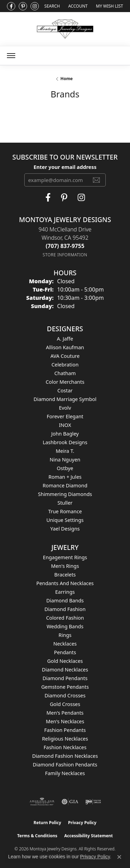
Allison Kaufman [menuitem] (65, 347)
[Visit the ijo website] (93, 802)
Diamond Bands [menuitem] (65, 600)
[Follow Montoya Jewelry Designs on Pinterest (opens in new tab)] (23, 6)
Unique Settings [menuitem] (65, 520)
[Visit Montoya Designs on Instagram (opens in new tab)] (35, 6)
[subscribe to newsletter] (96, 180)
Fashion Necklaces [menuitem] (65, 747)
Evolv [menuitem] (65, 408)
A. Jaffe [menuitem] (65, 339)
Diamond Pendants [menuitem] (65, 678)
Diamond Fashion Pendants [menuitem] (65, 765)
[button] (51, 6)
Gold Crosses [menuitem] (65, 704)
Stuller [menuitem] (65, 503)
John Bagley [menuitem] (65, 434)
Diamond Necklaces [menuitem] (65, 670)
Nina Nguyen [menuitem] (65, 460)
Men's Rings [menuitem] (65, 566)
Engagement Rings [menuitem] (65, 557)
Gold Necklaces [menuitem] (65, 661)
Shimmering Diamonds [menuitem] (65, 494)
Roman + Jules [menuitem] (65, 477)
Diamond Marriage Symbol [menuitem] (65, 399)
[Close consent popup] (119, 857)
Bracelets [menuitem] (65, 575)
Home (67, 79)
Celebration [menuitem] (65, 365)
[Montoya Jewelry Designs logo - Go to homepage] (65, 29)
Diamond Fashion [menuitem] (65, 609)
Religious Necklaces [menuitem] (65, 739)
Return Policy (47, 823)
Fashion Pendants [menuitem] (65, 730)
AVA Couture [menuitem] (65, 356)
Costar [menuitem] (65, 390)
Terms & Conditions (37, 836)
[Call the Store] (65, 246)
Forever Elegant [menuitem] (65, 416)
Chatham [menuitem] (65, 373)
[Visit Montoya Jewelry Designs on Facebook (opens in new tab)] (11, 6)
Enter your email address (65, 167)
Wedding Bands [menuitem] (65, 626)
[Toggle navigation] (11, 56)
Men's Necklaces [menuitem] (65, 721)
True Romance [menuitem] (65, 511)
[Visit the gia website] (70, 802)
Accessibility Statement (88, 836)
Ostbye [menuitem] (65, 468)
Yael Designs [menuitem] (65, 529)
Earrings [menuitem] (65, 592)
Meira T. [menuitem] (65, 451)
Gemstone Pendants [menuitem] (65, 687)
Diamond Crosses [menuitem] (65, 695)
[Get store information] (65, 255)
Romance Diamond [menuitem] (65, 485)
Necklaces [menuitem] (65, 644)
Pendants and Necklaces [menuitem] (65, 583)
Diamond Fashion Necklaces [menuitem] (65, 756)
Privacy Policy (82, 823)
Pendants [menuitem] (65, 652)
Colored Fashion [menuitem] (65, 618)
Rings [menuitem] (65, 635)
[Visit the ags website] (42, 802)
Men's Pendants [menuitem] (65, 713)
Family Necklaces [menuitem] (65, 773)
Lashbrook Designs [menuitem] (65, 442)
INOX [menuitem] (65, 425)
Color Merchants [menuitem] (65, 382)
